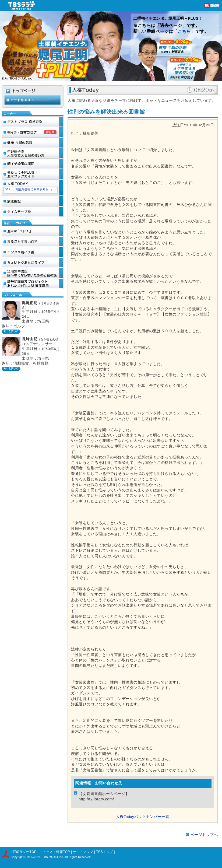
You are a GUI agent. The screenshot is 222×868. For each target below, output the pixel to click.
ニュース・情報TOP (55, 852)
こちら (184, 31)
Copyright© (19, 857)
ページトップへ (204, 835)
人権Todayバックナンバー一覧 (143, 817)
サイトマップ (84, 852)
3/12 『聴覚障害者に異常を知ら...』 (29, 189)
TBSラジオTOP (24, 852)
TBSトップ (104, 852)
